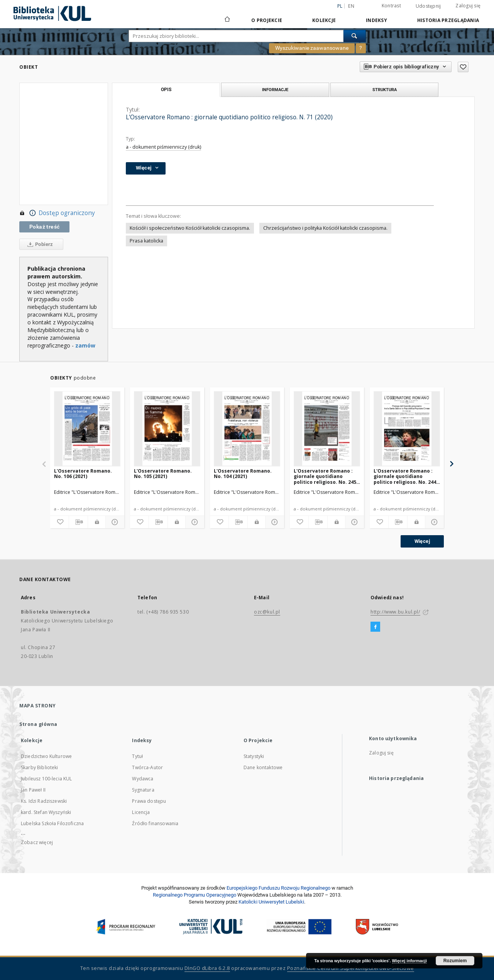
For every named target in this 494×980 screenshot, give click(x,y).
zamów (85, 345)
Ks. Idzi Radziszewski (44, 801)
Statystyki (254, 756)
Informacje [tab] (275, 90)
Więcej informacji (409, 961)
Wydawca (143, 779)
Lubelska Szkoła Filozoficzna (52, 823)
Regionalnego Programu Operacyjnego (195, 895)
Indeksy (376, 20)
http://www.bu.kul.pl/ (395, 612)
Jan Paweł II (33, 790)
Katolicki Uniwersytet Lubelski (271, 902)
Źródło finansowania (155, 823)
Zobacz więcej (37, 842)
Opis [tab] (166, 90)
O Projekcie (267, 20)
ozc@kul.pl (267, 612)
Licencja (141, 812)
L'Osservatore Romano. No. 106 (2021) (83, 474)
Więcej (422, 541)
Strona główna (38, 724)
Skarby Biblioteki (40, 767)
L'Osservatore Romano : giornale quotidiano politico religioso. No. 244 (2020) (405, 476)
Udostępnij (428, 6)
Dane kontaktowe (263, 767)
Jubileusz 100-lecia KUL (46, 779)
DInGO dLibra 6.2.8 (207, 968)
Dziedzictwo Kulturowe (46, 756)
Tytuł (137, 756)
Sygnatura (143, 790)
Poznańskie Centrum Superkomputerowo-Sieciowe (351, 968)
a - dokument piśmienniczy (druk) (163, 147)
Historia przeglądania (448, 20)
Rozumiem (455, 961)
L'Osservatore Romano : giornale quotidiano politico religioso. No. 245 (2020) (325, 476)
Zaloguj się (468, 6)
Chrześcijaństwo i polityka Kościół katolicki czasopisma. (325, 228)
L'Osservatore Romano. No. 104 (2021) (243, 474)
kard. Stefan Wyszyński (46, 812)
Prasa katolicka (146, 241)
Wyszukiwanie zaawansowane (312, 48)
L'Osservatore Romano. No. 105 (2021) (163, 474)
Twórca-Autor (147, 767)
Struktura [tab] (385, 90)
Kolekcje (324, 20)
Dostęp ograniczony (57, 213)
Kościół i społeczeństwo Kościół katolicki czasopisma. (190, 228)
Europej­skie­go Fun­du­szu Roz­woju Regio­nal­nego (278, 888)
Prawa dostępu (149, 801)
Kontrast (391, 6)
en (351, 6)
